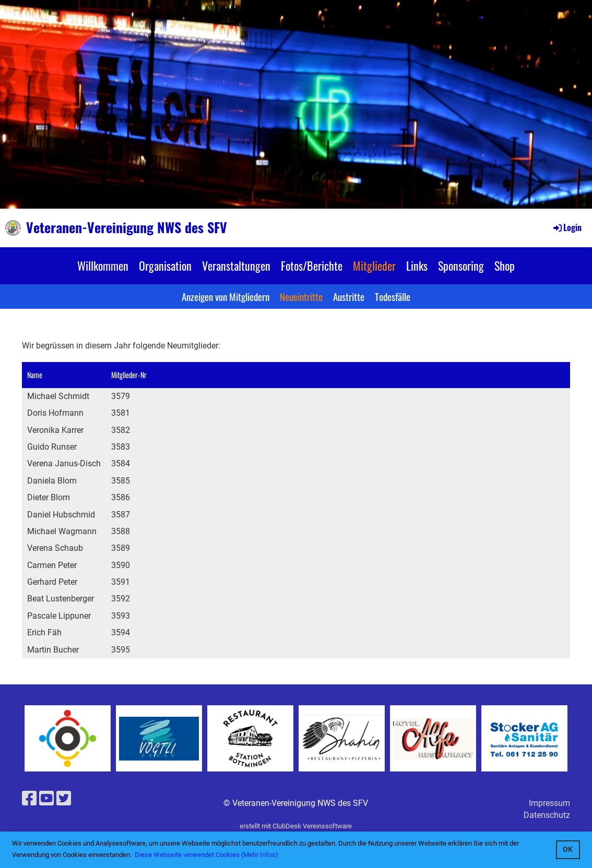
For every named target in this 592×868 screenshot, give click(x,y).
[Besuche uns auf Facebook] (29, 799)
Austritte (349, 296)
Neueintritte (301, 296)
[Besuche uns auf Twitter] (64, 799)
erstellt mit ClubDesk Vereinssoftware (296, 826)
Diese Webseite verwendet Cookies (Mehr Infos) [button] (206, 855)
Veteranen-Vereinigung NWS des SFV (127, 227)
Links (417, 266)
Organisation (165, 266)
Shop (505, 266)
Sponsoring (461, 266)
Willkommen (103, 266)
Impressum (549, 803)
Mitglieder (374, 266)
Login (567, 227)
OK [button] (568, 849)
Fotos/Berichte (312, 266)
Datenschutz (547, 815)
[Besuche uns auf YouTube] (46, 799)
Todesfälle (393, 296)
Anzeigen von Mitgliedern (226, 296)
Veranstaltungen (236, 266)
